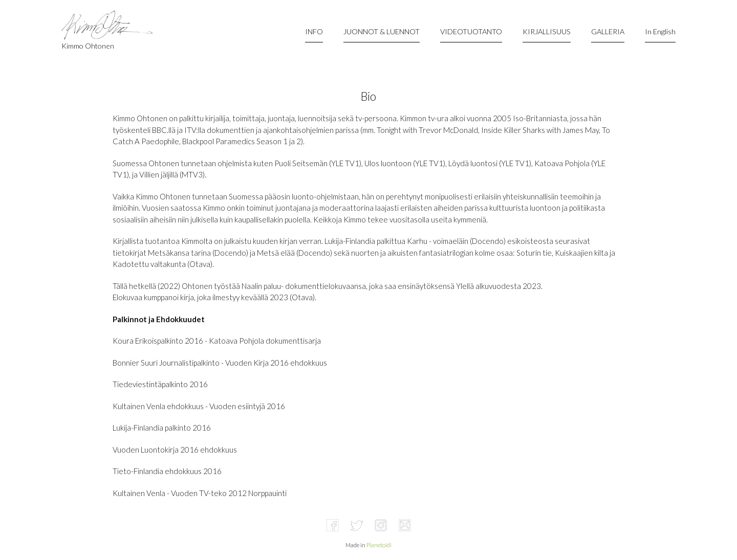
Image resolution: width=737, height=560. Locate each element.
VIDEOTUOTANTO (471, 31)
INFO (314, 31)
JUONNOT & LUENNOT (382, 31)
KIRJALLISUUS (547, 31)
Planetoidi (379, 545)
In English (660, 31)
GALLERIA (608, 31)
